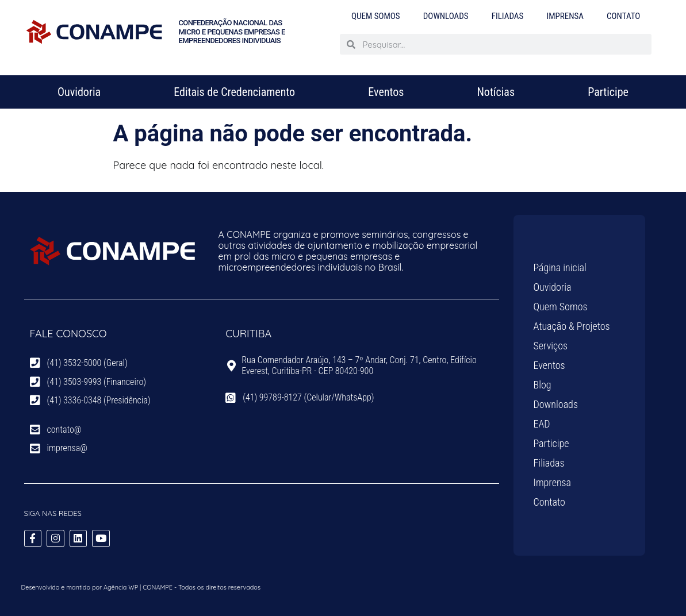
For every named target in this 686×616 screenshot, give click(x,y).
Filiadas (507, 16)
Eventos (386, 92)
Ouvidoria (79, 92)
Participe (608, 92)
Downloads (446, 16)
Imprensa (565, 16)
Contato (623, 16)
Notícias (496, 92)
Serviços (551, 346)
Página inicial (560, 267)
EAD (542, 424)
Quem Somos (376, 16)
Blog (543, 385)
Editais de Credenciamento (234, 92)
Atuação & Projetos (572, 326)
